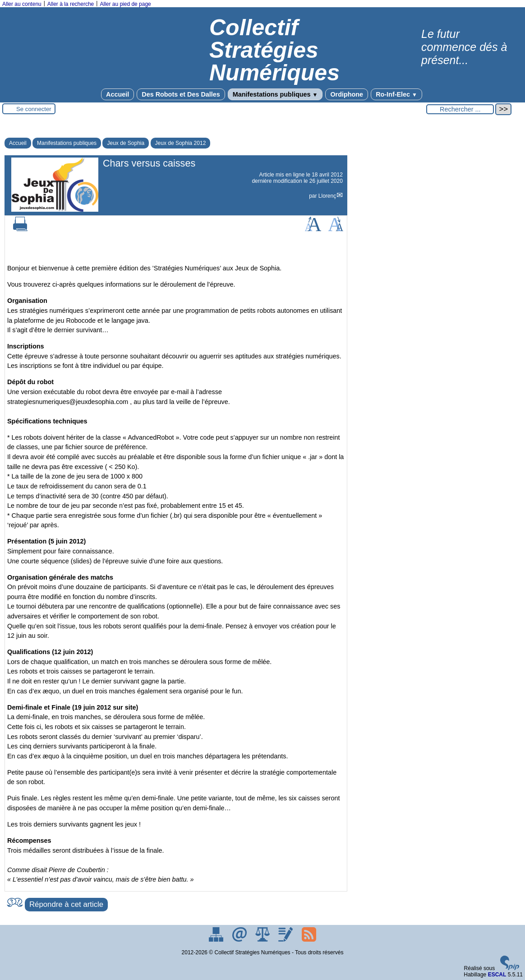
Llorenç (327, 196)
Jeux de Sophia (126, 143)
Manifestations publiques (275, 94)
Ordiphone (347, 94)
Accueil (117, 94)
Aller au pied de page (125, 4)
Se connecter (34, 109)
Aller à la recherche (71, 4)
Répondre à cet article (66, 904)
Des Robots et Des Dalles (181, 94)
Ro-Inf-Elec (396, 94)
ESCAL (497, 975)
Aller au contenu (22, 4)
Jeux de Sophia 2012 (181, 143)
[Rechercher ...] (460, 109)
